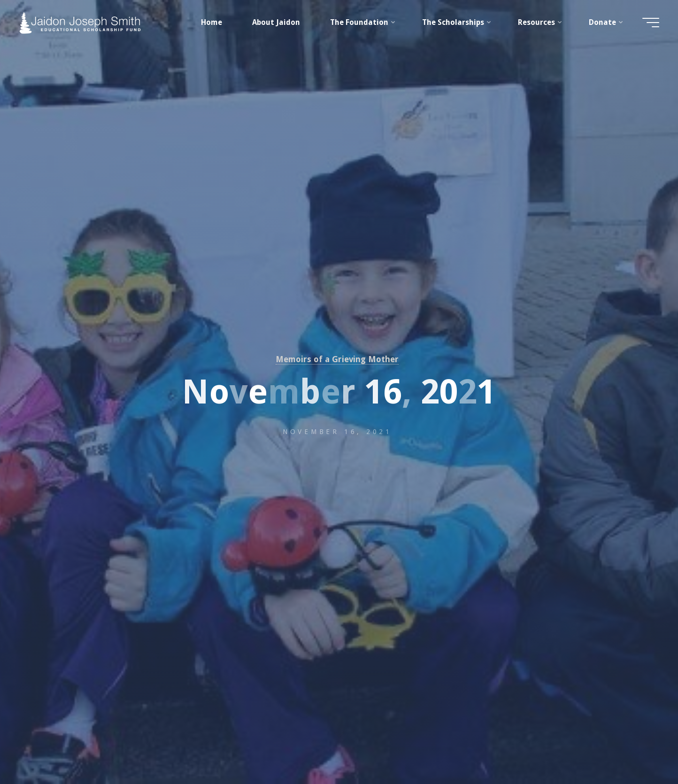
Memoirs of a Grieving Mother (337, 359)
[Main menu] (651, 23)
